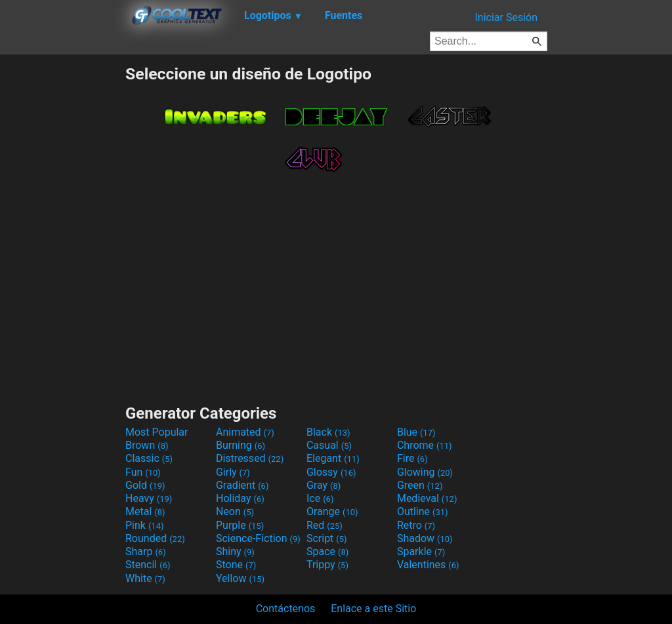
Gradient (242, 485)
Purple (240, 525)
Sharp (146, 551)
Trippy (327, 565)
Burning (241, 445)
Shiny (235, 551)
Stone (236, 565)
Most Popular (157, 432)
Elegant (333, 458)
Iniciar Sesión (506, 17)
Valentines (428, 565)
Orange (332, 511)
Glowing (425, 472)
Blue (416, 432)
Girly (233, 472)
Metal (145, 511)
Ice (320, 498)
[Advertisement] (62, 261)
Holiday (240, 498)
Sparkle (421, 551)
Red (325, 525)
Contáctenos (286, 609)
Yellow (240, 578)
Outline (423, 511)
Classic (149, 458)
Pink (145, 525)
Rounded (155, 538)
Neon (235, 511)
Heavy (149, 498)
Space (327, 551)
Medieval (427, 498)
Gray (324, 485)
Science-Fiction (258, 538)
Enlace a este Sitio (373, 609)
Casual (329, 445)
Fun (143, 472)
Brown (147, 445)
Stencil (148, 565)
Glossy (331, 472)
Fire (412, 458)
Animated (245, 432)
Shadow (425, 538)
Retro (416, 525)
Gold (145, 485)
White (145, 578)
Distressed (250, 458)
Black (328, 432)
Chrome (425, 445)
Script (327, 538)
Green (420, 485)
